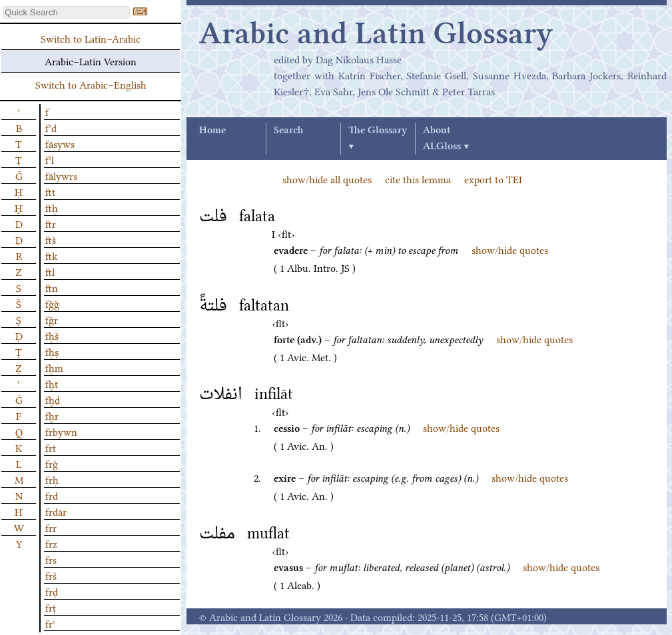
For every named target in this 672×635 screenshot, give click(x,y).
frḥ (52, 479)
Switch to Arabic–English (91, 84)
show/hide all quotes (327, 179)
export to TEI (493, 179)
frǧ (52, 463)
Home (212, 131)
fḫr (52, 415)
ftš (51, 239)
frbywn (61, 431)
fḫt (52, 383)
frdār (56, 511)
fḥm (54, 367)
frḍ (52, 591)
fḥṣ (52, 351)
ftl (50, 271)
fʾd (51, 127)
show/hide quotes (510, 249)
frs (51, 559)
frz (51, 543)
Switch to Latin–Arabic (91, 38)
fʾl (50, 159)
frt (51, 447)
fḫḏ (53, 399)
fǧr (52, 319)
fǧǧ (52, 303)
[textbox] (66, 12)
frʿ (50, 623)
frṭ (51, 607)
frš (51, 575)
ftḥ (52, 207)
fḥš (52, 335)
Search (288, 131)
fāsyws (60, 143)
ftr (51, 223)
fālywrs (61, 175)
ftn (52, 287)
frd (52, 495)
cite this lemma (418, 179)
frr (51, 527)
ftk (51, 255)
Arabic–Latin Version (91, 61)
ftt (50, 191)
